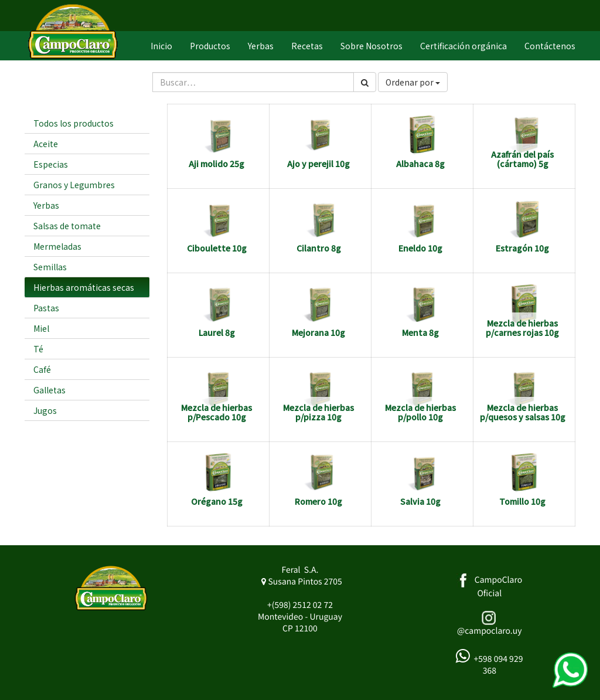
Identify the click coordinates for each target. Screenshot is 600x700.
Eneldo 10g (420, 248)
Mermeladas (57, 246)
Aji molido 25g (217, 164)
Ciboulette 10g (217, 248)
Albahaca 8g (420, 164)
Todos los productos (74, 123)
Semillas (50, 267)
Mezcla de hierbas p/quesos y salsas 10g (523, 412)
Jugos (45, 410)
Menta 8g (420, 332)
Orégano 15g (217, 501)
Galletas (50, 390)
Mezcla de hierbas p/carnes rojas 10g (522, 327)
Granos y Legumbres (74, 185)
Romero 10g (318, 501)
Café (42, 369)
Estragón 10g (522, 248)
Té (38, 349)
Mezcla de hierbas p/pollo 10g (420, 412)
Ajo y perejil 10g (318, 164)
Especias (51, 164)
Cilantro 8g (319, 248)
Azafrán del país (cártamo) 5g (522, 159)
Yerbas (46, 205)
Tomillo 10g (522, 501)
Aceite (46, 144)
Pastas (46, 308)
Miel (41, 328)
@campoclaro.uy (489, 631)
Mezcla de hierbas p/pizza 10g (318, 412)
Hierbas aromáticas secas (84, 287)
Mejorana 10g (318, 332)
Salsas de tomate (67, 226)
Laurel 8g (217, 332)
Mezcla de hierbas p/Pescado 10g (217, 412)
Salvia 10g (420, 501)
